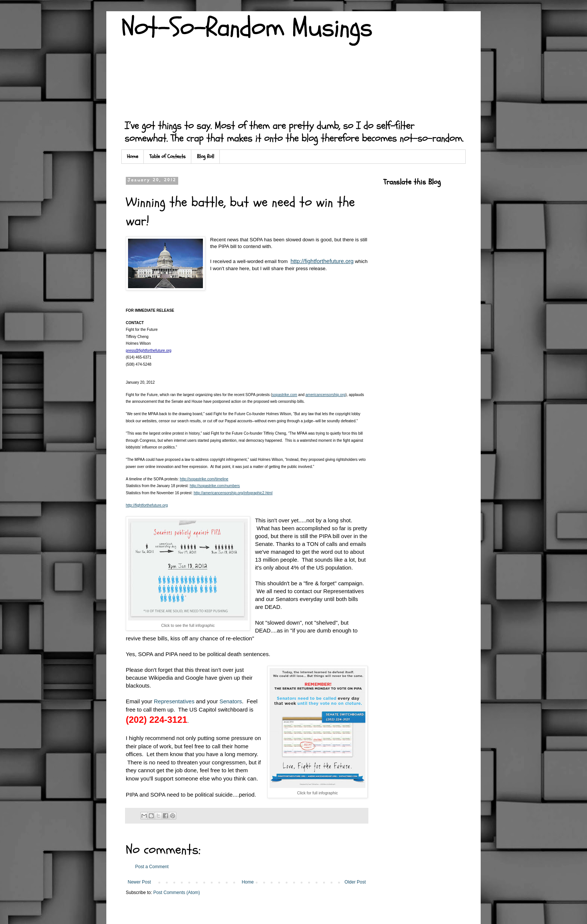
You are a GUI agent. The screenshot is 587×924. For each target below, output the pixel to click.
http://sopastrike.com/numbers (215, 486)
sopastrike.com (285, 395)
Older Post (355, 882)
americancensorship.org (326, 395)
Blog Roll (206, 156)
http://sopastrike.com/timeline (204, 479)
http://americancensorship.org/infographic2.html (233, 493)
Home (133, 156)
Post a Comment (152, 867)
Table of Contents (168, 156)
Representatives (174, 701)
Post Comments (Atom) (177, 893)
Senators (231, 701)
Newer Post (139, 882)
